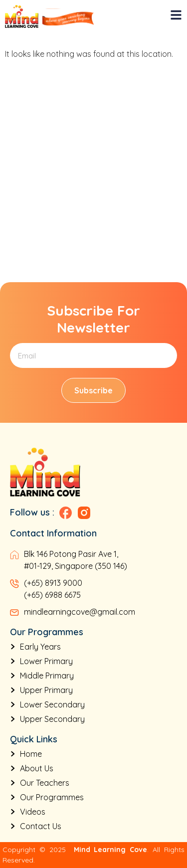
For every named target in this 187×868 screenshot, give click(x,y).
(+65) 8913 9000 (53, 583)
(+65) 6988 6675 (52, 595)
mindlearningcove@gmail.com (80, 612)
